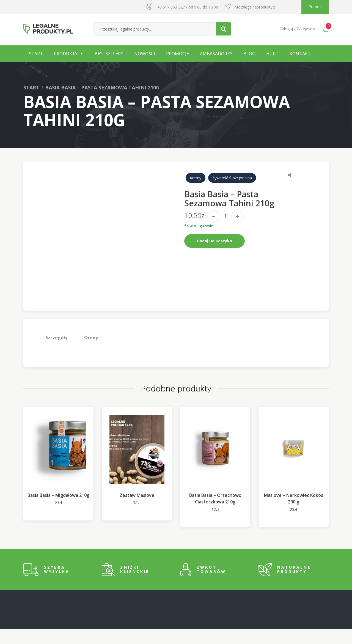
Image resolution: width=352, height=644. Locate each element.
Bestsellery (109, 54)
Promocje (178, 54)
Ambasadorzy (216, 54)
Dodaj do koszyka (215, 241)
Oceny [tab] (91, 352)
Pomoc (315, 6)
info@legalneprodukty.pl (255, 7)
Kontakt (300, 54)
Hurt (272, 54)
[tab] (57, 352)
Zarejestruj (306, 29)
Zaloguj (286, 29)
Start (36, 54)
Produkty (66, 54)
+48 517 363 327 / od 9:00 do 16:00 (186, 7)
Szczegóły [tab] (56, 352)
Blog (249, 54)
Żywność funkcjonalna (232, 178)
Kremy (196, 178)
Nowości (145, 54)
